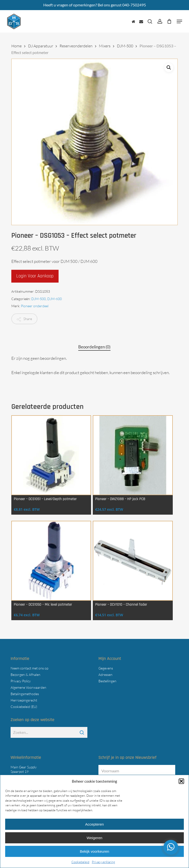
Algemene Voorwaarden (28, 687)
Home (16, 46)
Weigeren (94, 838)
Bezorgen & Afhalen (25, 675)
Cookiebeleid (80, 862)
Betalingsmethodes (25, 694)
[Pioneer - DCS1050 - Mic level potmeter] (51, 561)
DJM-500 (125, 46)
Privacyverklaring (103, 862)
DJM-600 (55, 299)
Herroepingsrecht (24, 700)
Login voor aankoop (35, 276)
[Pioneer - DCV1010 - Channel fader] (133, 561)
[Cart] (169, 21)
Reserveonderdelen (76, 46)
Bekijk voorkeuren (94, 851)
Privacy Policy (21, 681)
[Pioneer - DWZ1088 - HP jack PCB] (133, 455)
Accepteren (94, 824)
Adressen (105, 675)
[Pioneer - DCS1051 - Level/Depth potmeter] (51, 455)
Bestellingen (107, 681)
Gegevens (106, 668)
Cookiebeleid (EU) (24, 707)
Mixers (105, 46)
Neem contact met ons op (29, 668)
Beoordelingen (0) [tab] (94, 347)
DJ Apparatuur (41, 46)
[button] (181, 781)
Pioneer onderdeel (35, 306)
